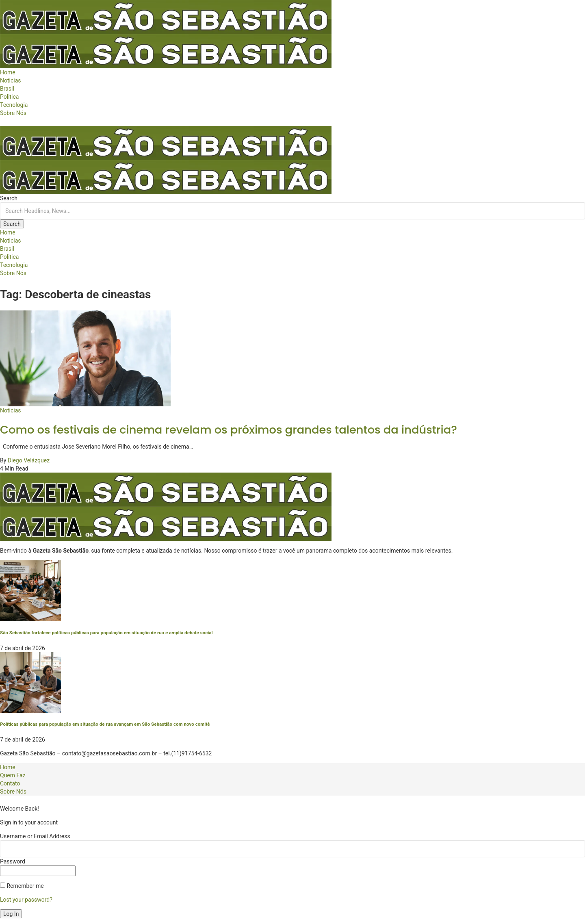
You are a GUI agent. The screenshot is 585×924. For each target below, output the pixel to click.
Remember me (22, 886)
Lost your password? (26, 900)
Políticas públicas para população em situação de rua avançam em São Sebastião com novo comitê (105, 724)
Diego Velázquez (29, 460)
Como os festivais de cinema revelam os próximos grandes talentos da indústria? (229, 430)
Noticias (11, 410)
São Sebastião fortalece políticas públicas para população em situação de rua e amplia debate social (106, 633)
